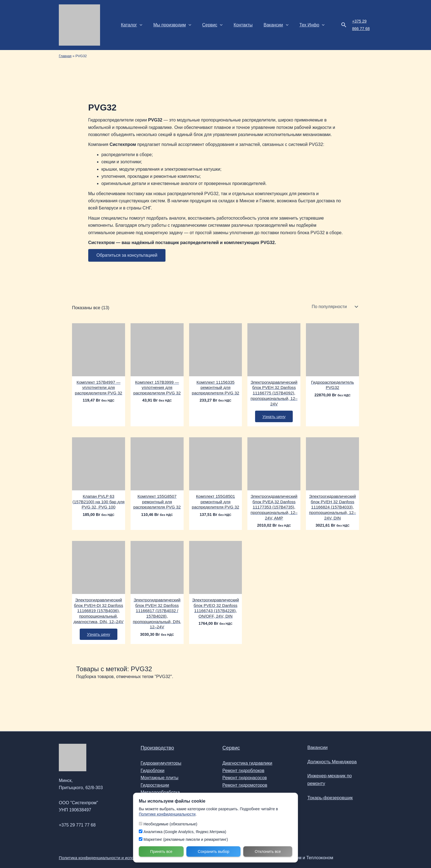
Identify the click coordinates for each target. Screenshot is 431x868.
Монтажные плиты (160, 778)
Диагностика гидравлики (247, 764)
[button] (139, 25)
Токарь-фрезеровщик (328, 796)
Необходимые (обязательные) (168, 824)
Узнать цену (274, 419)
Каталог (131, 25)
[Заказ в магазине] (334, 307)
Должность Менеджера (330, 764)
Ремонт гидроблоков (243, 771)
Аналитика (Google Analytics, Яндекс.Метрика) (183, 832)
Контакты (235, 25)
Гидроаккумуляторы (161, 764)
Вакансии (266, 25)
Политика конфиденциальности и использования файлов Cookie (125, 858)
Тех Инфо (300, 25)
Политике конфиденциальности (167, 814)
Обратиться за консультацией (127, 255)
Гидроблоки (153, 771)
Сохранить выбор (214, 852)
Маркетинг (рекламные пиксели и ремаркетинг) (183, 839)
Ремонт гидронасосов (245, 778)
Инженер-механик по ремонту (338, 780)
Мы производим (169, 25)
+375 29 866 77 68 (356, 25)
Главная (66, 56)
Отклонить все (268, 852)
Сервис (207, 25)
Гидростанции (155, 785)
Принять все (161, 852)
